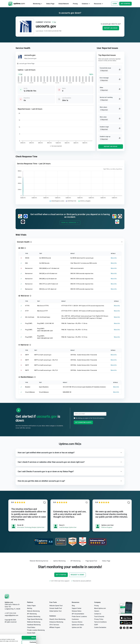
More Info (114, 258)
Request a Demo (77, 575)
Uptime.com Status (78, 625)
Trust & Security (99, 617)
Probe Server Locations (79, 617)
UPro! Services (54, 625)
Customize (45, 636)
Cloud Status (31, 627)
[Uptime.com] (7, 596)
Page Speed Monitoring (35, 619)
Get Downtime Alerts (83, 422)
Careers (97, 611)
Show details (7, 641)
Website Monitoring (33, 611)
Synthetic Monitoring (34, 617)
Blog (73, 606)
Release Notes (77, 611)
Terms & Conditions (98, 418)
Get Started (61, 575)
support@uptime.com (11, 615)
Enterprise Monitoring (56, 622)
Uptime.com (9, 602)
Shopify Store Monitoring (57, 619)
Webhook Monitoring (34, 622)
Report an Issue (111, 28)
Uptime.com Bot (77, 627)
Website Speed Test (56, 606)
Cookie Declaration (100, 627)
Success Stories (77, 622)
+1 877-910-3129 (10, 613)
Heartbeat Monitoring (34, 625)
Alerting (30, 608)
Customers (75, 619)
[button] (70, 242)
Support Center (77, 608)
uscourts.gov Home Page (26, 64)
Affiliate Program (55, 627)
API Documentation (78, 614)
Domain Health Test (56, 608)
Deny (45, 641)
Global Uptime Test (55, 611)
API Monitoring (32, 614)
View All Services (70, 223)
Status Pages (31, 606)
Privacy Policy (99, 619)
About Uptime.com (100, 608)
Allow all (45, 632)
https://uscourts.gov (30, 58)
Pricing (96, 606)
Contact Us (98, 614)
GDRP (96, 625)
